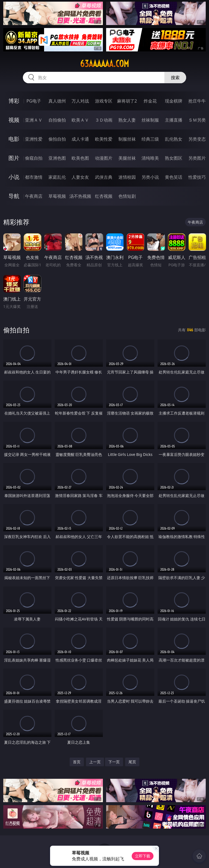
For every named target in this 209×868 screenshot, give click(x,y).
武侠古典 (104, 177)
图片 (14, 158)
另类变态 (197, 139)
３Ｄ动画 (104, 120)
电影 (14, 139)
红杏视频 (104, 196)
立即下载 (143, 856)
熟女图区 (174, 158)
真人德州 (57, 101)
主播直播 (174, 120)
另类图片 (197, 158)
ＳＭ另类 (197, 120)
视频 (14, 120)
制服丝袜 (127, 139)
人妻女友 (80, 177)
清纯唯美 (150, 158)
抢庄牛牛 (197, 101)
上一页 (95, 762)
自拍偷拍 (57, 120)
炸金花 (150, 101)
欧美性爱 (104, 139)
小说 (14, 177)
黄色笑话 (174, 177)
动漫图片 (104, 158)
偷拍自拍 (57, 139)
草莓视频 (57, 196)
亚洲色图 (57, 158)
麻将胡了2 (127, 101)
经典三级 (150, 139)
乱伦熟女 (174, 139)
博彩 (14, 101)
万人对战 (80, 101)
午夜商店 (34, 196)
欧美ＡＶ (80, 120)
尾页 (132, 762)
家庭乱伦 (57, 177)
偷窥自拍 (34, 158)
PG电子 (34, 101)
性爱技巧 (197, 177)
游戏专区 (104, 101)
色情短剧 (127, 196)
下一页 (114, 762)
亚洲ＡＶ (34, 120)
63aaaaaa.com (104, 64)
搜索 (175, 78)
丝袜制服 (150, 120)
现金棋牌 (174, 101)
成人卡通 (80, 139)
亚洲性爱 (34, 139)
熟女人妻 (127, 120)
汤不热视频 (80, 196)
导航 (14, 196)
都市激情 (34, 177)
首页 (77, 762)
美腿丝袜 (127, 158)
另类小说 (150, 177)
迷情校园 (127, 177)
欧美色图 (80, 158)
